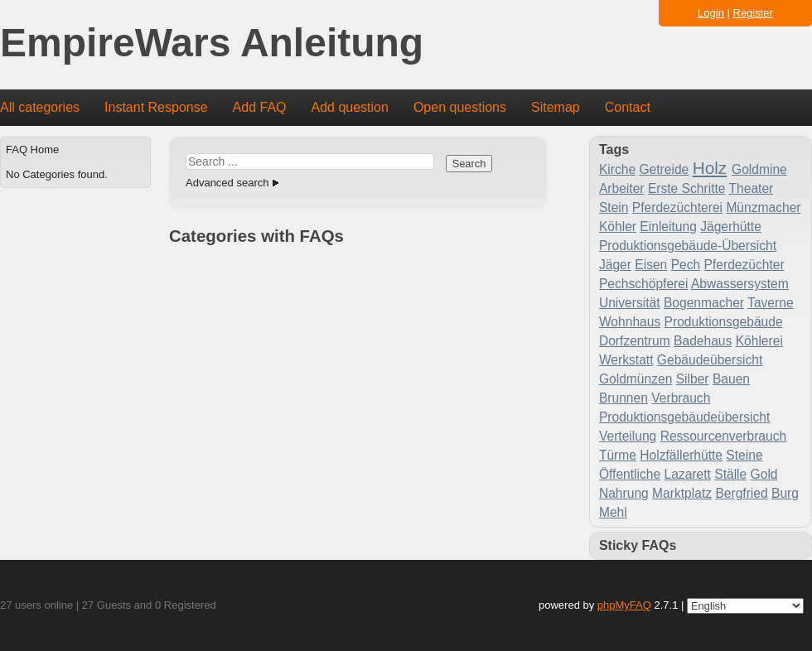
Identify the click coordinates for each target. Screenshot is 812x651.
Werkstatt (626, 360)
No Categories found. (57, 174)
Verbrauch (681, 398)
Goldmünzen (636, 379)
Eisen (651, 265)
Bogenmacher (704, 303)
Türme (618, 455)
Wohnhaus (630, 322)
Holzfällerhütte (681, 455)
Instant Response (156, 107)
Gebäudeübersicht (710, 360)
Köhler (618, 227)
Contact (628, 107)
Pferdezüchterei (677, 207)
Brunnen (623, 398)
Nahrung (624, 493)
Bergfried (741, 493)
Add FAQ (260, 107)
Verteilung (628, 436)
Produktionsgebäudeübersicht (684, 417)
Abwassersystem (740, 284)
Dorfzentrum (635, 341)
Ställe (730, 474)
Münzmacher (763, 207)
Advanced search (227, 183)
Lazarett (688, 474)
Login (711, 13)
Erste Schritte (687, 188)
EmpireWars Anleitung (212, 43)
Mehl (613, 512)
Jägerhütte (731, 227)
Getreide (664, 169)
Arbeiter (622, 188)
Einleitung (668, 227)
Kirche (617, 169)
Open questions (460, 107)
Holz (710, 168)
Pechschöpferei (644, 284)
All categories (40, 107)
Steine (744, 455)
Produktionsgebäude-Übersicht (688, 246)
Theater (752, 188)
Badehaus (703, 341)
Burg (785, 493)
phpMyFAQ (624, 605)
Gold (764, 474)
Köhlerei (759, 341)
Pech (686, 265)
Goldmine (759, 169)
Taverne (770, 303)
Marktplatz (682, 493)
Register (753, 13)
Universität (630, 303)
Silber (693, 379)
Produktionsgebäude (724, 322)
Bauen (731, 379)
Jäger (615, 265)
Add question (350, 107)
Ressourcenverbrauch (724, 436)
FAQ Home (32, 149)
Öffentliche (630, 474)
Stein (614, 207)
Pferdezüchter (744, 265)
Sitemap (556, 107)
